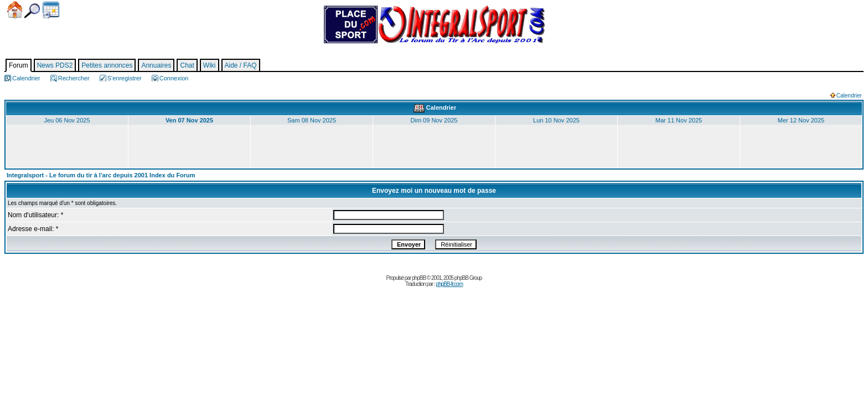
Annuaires (156, 65)
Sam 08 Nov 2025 (312, 120)
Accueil (15, 10)
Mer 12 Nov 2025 (801, 120)
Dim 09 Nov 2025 (434, 120)
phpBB (419, 278)
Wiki (210, 65)
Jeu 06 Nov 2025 (67, 120)
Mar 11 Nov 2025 (679, 120)
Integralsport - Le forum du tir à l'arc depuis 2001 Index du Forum (101, 175)
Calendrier (51, 10)
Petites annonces (107, 65)
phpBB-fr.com (449, 284)
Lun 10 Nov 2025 (556, 120)
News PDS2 (55, 65)
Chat (187, 65)
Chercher (32, 11)
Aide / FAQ (241, 65)
